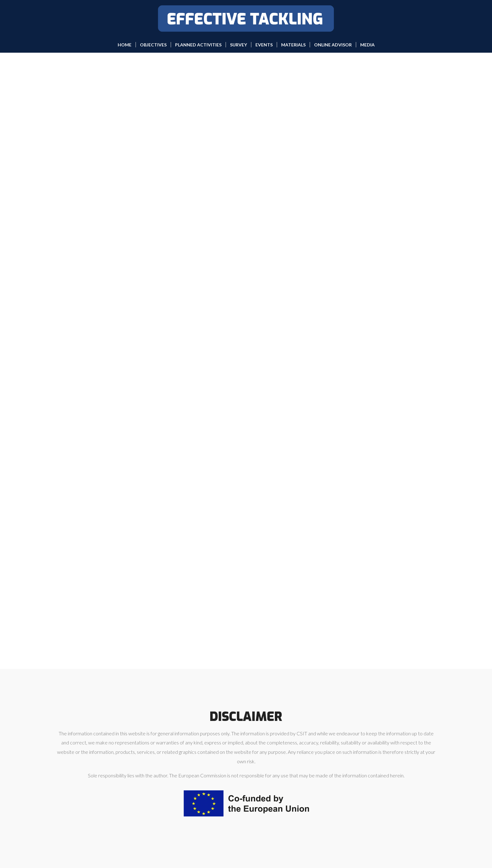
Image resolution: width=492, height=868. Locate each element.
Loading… (246, 359)
